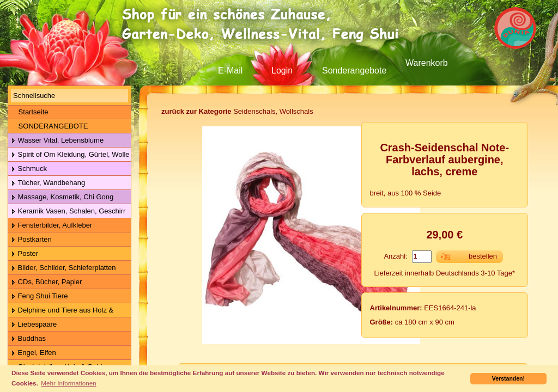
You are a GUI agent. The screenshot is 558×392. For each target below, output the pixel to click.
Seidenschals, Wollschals (237, 111)
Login (282, 71)
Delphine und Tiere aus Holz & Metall (61, 311)
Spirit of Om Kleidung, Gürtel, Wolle (70, 155)
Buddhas (28, 339)
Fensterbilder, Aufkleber (51, 226)
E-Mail (230, 71)
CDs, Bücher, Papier (46, 282)
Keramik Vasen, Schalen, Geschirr (68, 212)
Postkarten (31, 240)
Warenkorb (427, 63)
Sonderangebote (354, 71)
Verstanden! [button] (508, 378)
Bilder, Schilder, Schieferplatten (63, 268)
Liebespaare (34, 325)
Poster (25, 254)
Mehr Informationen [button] (68, 383)
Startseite (30, 112)
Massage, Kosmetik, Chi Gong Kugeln (61, 197)
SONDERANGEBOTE (49, 126)
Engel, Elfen (34, 353)
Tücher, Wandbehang (48, 183)
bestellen (483, 256)
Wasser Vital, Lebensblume (57, 141)
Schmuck (29, 169)
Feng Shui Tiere (39, 296)
